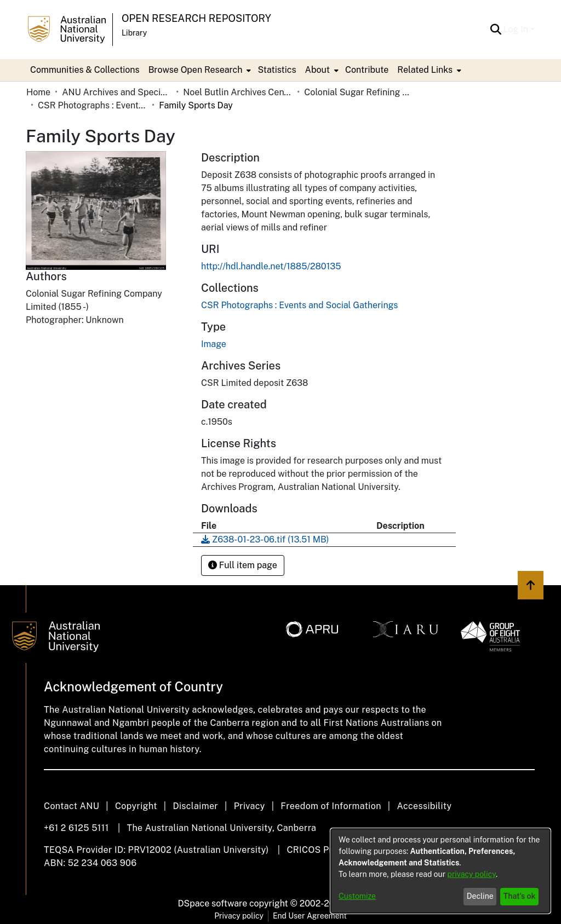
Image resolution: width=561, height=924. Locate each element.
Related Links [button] (425, 70)
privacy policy (472, 874)
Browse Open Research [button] (196, 70)
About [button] (317, 70)
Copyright (136, 806)
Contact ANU (71, 806)
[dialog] (440, 871)
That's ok (520, 896)
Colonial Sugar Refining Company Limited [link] (359, 92)
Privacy (250, 806)
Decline (480, 896)
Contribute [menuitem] (367, 70)
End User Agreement (310, 916)
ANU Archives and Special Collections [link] (117, 92)
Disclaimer (195, 806)
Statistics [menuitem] (277, 70)
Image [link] (214, 344)
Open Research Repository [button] (196, 18)
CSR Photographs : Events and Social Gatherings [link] (93, 105)
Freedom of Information (331, 806)
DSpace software (213, 903)
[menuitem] (199, 70)
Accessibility (424, 806)
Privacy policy (239, 916)
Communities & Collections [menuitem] (85, 70)
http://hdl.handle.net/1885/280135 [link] (271, 266)
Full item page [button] (243, 565)
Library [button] (134, 33)
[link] (299, 305)
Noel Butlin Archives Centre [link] (238, 92)
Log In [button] (517, 29)
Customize (357, 896)
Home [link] (38, 92)
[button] (496, 30)
